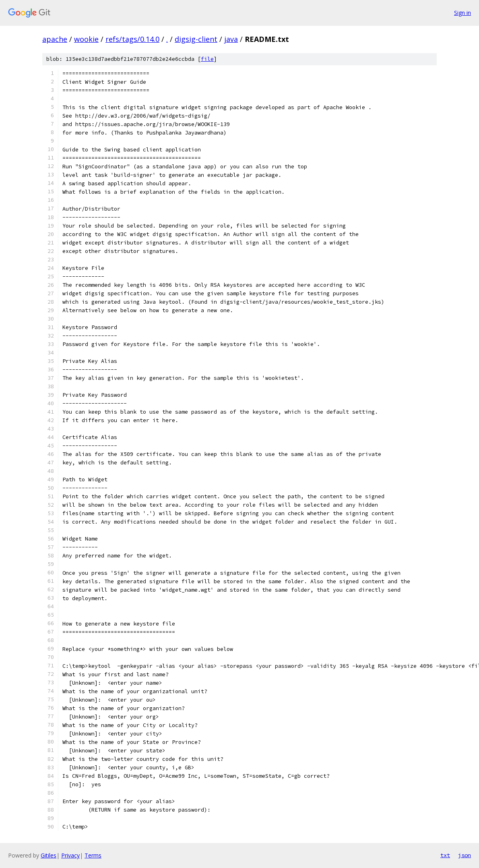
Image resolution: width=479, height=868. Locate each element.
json (465, 855)
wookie (86, 39)
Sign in (462, 13)
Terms (93, 855)
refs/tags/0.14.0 (132, 39)
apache (55, 39)
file (207, 59)
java (231, 39)
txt (445, 855)
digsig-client (196, 39)
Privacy (70, 855)
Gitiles (49, 855)
